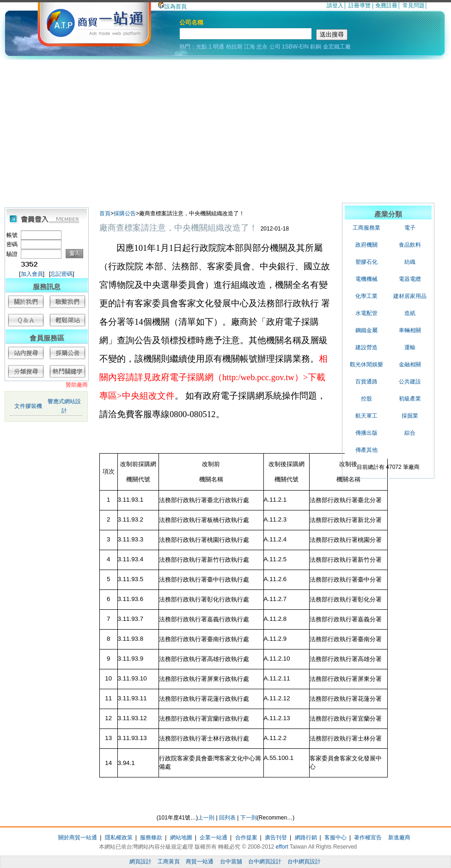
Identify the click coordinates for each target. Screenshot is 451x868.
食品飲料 (410, 245)
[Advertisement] (225, 129)
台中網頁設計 (265, 862)
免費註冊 (386, 6)
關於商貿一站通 (78, 838)
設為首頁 (172, 6)
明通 (219, 47)
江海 (250, 47)
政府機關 (366, 245)
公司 (275, 47)
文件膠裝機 (28, 406)
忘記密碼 (61, 274)
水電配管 (366, 313)
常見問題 (414, 6)
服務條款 (151, 838)
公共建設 (410, 382)
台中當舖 (231, 862)
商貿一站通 (200, 862)
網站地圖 (181, 838)
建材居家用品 (410, 296)
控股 (366, 399)
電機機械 (366, 279)
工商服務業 (366, 228)
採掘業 (410, 416)
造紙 (410, 313)
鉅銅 (316, 47)
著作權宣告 (368, 838)
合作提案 (246, 838)
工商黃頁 (169, 862)
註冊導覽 (360, 6)
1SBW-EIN (295, 47)
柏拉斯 (234, 47)
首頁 (105, 213)
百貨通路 (366, 382)
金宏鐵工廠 (337, 47)
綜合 (410, 433)
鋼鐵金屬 (366, 330)
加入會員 (32, 274)
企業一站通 (213, 838)
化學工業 (366, 296)
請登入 (335, 6)
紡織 (410, 262)
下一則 (249, 818)
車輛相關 (410, 330)
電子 (410, 228)
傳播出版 (366, 433)
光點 (201, 47)
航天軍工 (366, 416)
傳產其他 (366, 450)
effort (282, 847)
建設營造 (366, 347)
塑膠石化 (366, 262)
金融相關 (410, 364)
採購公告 (125, 213)
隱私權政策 (119, 838)
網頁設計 (140, 862)
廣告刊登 (276, 838)
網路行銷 (306, 838)
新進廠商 (399, 838)
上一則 (206, 818)
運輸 (410, 347)
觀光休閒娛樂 (366, 364)
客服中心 (335, 838)
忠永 (262, 47)
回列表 (227, 818)
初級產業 (410, 399)
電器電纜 (410, 279)
